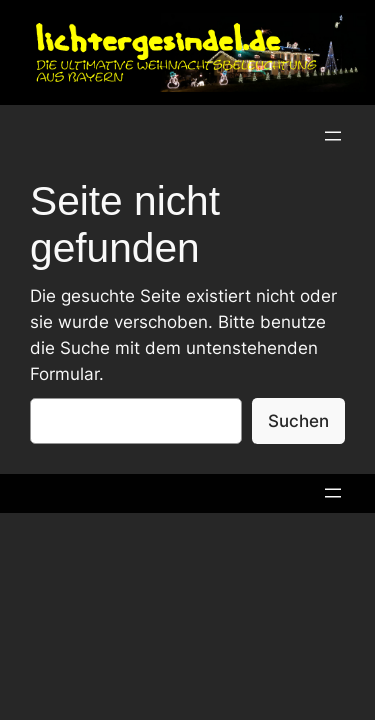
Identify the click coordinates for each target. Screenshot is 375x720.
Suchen (298, 421)
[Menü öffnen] (333, 136)
